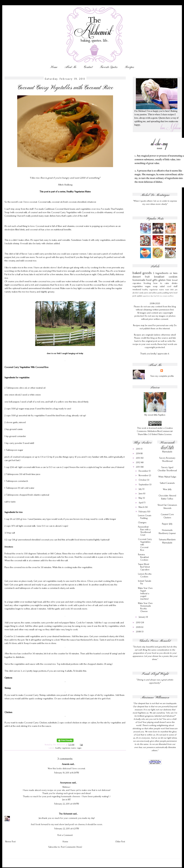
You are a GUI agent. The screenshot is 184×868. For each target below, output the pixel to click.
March (142, 507)
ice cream (163, 296)
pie (176, 290)
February (143, 512)
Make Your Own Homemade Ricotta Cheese (145, 607)
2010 (138, 623)
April (141, 503)
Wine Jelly (167, 489)
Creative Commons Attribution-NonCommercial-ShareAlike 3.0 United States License (155, 431)
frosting (147, 283)
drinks (175, 283)
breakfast (159, 277)
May (141, 498)
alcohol (135, 293)
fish (158, 296)
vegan (79, 748)
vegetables (138, 286)
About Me (70, 67)
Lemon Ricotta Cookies (145, 575)
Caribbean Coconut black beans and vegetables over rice (72, 209)
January (142, 617)
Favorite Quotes (109, 67)
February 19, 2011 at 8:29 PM (67, 773)
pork (134, 296)
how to (158, 283)
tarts (171, 293)
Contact (88, 67)
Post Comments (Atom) (71, 847)
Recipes (129, 67)
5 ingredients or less (165, 273)
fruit (147, 277)
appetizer (147, 296)
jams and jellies (151, 293)
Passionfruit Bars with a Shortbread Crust (144, 531)
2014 (138, 454)
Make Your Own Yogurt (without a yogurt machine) (145, 594)
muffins (171, 296)
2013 (138, 458)
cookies (173, 277)
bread (175, 280)
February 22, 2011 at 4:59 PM (67, 804)
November (144, 475)
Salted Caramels (167, 483)
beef (176, 293)
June (141, 494)
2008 (139, 632)
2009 (139, 627)
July (141, 489)
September (144, 485)
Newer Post (10, 842)
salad (162, 286)
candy (141, 293)
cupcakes (137, 283)
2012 (138, 462)
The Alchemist (66, 814)
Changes (142, 523)
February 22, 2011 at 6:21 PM (67, 829)
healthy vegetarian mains (66, 748)
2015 (138, 449)
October (143, 480)
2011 (138, 467)
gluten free (165, 280)
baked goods (142, 273)
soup (155, 286)
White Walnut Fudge (167, 477)
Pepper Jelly (167, 524)
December (144, 471)
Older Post (120, 842)
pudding (166, 293)
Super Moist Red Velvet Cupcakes (144, 567)
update (140, 296)
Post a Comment (65, 835)
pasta (160, 293)
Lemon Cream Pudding (145, 517)
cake (167, 283)
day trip (153, 296)
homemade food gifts (145, 280)
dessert (137, 277)
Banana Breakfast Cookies (143, 557)
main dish (169, 290)
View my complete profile (162, 376)
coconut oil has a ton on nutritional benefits (51, 230)
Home (54, 67)
